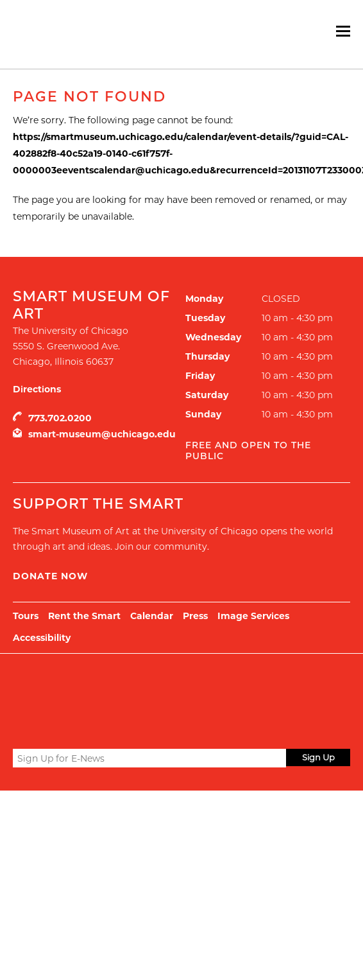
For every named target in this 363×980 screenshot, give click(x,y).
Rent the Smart (84, 616)
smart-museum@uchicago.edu (102, 434)
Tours (26, 616)
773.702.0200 (60, 418)
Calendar (152, 616)
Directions (37, 389)
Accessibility (42, 638)
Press (195, 616)
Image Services (253, 616)
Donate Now (50, 576)
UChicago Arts (136, 686)
